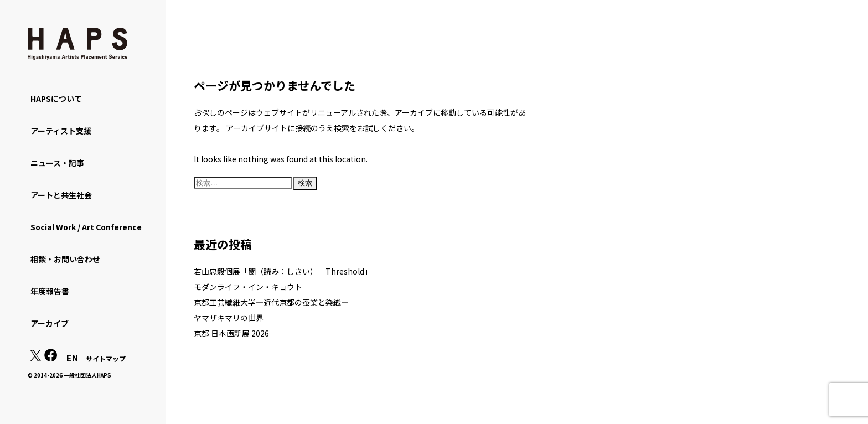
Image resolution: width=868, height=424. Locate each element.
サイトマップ (106, 358)
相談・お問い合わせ (65, 259)
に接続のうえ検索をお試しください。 (322, 128)
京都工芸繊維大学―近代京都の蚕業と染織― (271, 302)
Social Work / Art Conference (86, 227)
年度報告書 (50, 291)
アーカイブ (50, 323)
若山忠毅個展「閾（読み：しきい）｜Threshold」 (283, 271)
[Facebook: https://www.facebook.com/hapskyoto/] (51, 358)
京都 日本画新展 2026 (231, 333)
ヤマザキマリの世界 (229, 318)
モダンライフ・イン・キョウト (248, 287)
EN (72, 358)
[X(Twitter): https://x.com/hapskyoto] (35, 358)
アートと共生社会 (61, 195)
